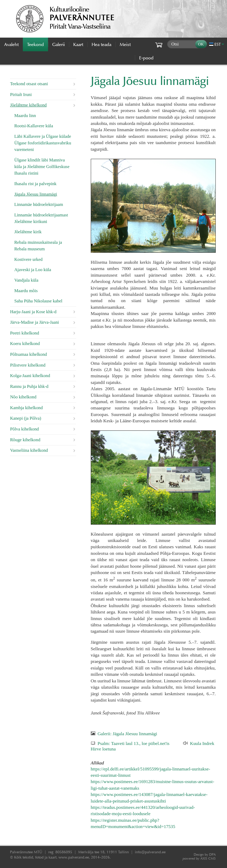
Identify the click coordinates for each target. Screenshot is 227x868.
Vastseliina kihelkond (29, 450)
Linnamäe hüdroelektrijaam (39, 204)
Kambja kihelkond (26, 408)
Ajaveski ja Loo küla (33, 270)
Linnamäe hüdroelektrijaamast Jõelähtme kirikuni (41, 218)
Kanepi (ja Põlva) (25, 418)
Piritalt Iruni (21, 95)
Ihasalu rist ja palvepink (35, 184)
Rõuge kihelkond (25, 440)
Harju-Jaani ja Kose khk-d (33, 312)
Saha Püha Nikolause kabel (38, 301)
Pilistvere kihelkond (28, 365)
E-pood (146, 58)
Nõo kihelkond (23, 397)
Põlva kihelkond (24, 429)
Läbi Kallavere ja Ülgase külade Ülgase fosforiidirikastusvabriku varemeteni (43, 143)
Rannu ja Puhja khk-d (29, 386)
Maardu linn (25, 116)
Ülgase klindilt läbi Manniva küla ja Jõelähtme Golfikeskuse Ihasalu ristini (42, 167)
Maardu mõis (26, 291)
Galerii (59, 44)
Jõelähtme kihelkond (28, 105)
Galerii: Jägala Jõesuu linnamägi (127, 734)
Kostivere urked (28, 259)
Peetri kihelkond (24, 333)
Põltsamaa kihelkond (28, 354)
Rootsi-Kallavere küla (34, 126)
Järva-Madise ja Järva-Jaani (34, 322)
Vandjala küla (26, 280)
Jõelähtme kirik (28, 232)
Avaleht (11, 44)
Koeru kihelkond (25, 344)
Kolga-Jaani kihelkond (30, 376)
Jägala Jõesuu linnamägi (36, 194)
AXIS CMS (199, 858)
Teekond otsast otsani (29, 84)
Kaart (78, 44)
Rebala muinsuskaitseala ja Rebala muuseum (38, 246)
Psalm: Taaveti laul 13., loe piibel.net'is (134, 743)
